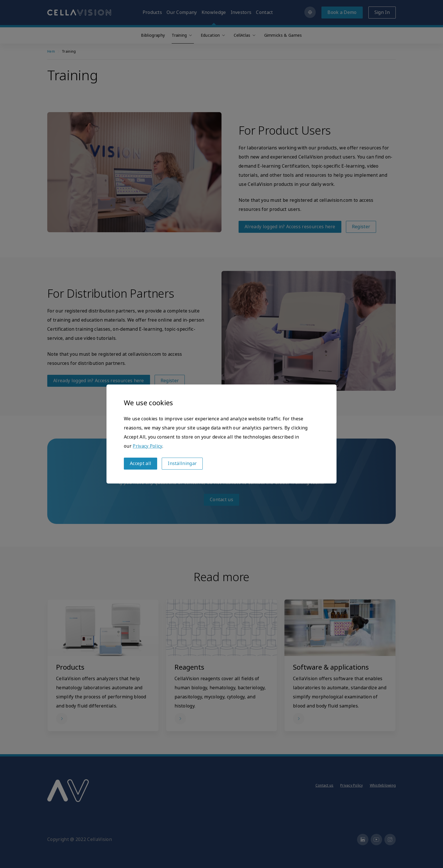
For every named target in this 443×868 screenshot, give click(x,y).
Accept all (141, 463)
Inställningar (182, 463)
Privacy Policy (147, 446)
